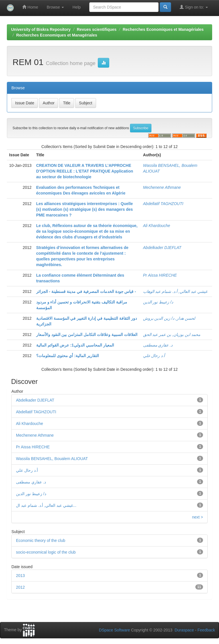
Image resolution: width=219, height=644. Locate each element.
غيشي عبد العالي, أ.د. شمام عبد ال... (46, 505)
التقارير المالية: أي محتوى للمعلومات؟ (68, 356)
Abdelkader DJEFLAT (162, 248)
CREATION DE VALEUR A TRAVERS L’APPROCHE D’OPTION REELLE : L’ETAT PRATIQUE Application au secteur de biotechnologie (85, 171)
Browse (55, 7)
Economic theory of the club (41, 540)
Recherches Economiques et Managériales (163, 29)
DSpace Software (114, 630)
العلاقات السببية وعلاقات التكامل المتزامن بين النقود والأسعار (87, 335)
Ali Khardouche (157, 226)
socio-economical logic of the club (46, 552)
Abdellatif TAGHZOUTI (163, 204)
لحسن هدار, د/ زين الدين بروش (169, 318)
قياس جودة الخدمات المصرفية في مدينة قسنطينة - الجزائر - (86, 291)
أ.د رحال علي (154, 356)
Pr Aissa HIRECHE (160, 275)
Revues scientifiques (97, 29)
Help (77, 7)
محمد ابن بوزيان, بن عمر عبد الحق (172, 335)
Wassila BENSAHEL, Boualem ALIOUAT (52, 459)
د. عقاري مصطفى (158, 345)
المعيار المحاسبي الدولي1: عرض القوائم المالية (75, 345)
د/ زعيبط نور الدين (158, 302)
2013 (20, 576)
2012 (20, 587)
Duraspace (184, 630)
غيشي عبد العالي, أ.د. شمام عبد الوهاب (175, 291)
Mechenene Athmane (162, 187)
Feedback (206, 630)
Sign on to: (194, 7)
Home (30, 7)
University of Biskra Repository (41, 29)
